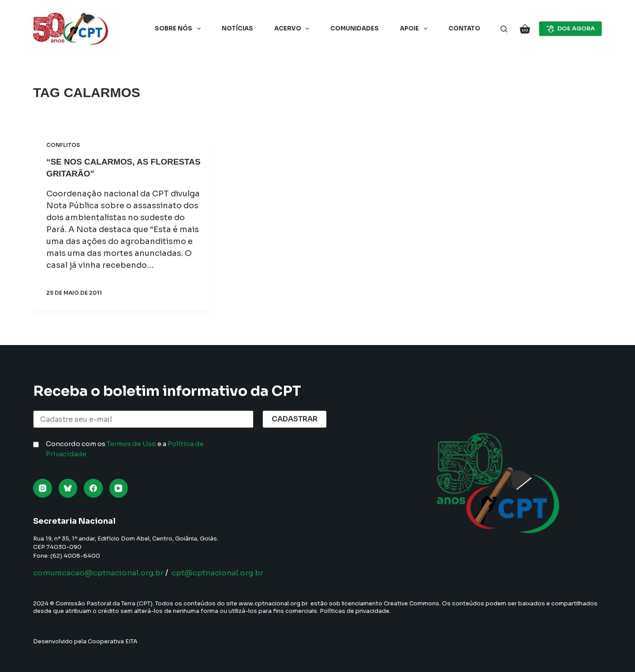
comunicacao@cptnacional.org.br (103, 573)
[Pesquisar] (504, 29)
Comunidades (355, 28)
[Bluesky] (68, 488)
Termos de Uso (131, 444)
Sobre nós (179, 29)
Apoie (415, 29)
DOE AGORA (571, 29)
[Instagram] (43, 488)
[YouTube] (119, 488)
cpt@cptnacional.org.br (230, 573)
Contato (464, 28)
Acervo (294, 29)
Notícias (237, 28)
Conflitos (63, 145)
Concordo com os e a (125, 449)
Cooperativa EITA (113, 641)
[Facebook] (93, 488)
